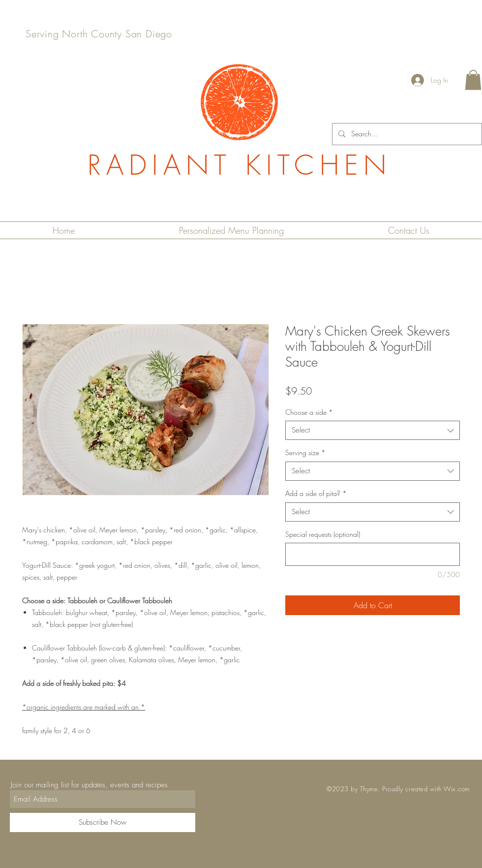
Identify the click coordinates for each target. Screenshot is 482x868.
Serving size (305, 452)
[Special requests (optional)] (373, 554)
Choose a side (309, 412)
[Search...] (406, 134)
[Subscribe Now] (103, 822)
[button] (473, 80)
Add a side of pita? (316, 493)
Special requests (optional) (323, 534)
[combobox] (373, 430)
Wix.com (457, 789)
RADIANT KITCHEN (240, 165)
